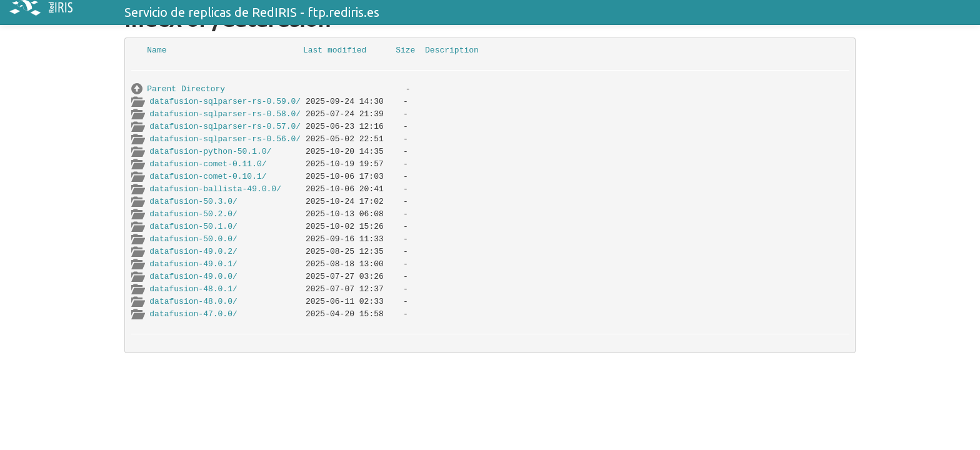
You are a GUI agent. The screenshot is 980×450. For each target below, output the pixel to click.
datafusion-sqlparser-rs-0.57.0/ (225, 127)
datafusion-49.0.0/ (193, 277)
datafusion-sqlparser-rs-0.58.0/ (225, 114)
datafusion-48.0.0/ (193, 302)
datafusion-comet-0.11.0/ (208, 164)
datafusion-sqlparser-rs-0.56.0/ (225, 139)
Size (405, 50)
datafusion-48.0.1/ (193, 289)
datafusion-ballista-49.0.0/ (215, 189)
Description (452, 50)
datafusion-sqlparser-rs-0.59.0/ (225, 102)
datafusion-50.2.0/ (193, 214)
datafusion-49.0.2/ (193, 252)
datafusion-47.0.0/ (193, 314)
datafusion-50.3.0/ (193, 202)
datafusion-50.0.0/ (193, 239)
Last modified (335, 50)
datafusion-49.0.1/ (193, 264)
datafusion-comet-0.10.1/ (208, 177)
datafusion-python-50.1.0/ (210, 152)
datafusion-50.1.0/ (193, 227)
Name (157, 50)
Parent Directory (186, 89)
